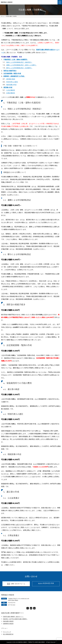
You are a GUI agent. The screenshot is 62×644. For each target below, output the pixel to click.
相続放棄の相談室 (8, 621)
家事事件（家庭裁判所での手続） (14, 76)
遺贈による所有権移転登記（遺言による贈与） (22, 65)
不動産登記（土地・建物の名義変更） (16, 59)
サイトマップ (7, 632)
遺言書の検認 (11, 79)
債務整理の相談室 (8, 624)
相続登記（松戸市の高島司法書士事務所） (15, 619)
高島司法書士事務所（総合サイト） (13, 617)
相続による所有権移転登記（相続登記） (19, 62)
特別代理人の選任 (12, 82)
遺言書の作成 (8, 87)
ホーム (2, 16)
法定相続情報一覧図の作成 (12, 73)
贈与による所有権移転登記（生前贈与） (19, 68)
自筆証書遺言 (11, 93)
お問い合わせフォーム (16, 584)
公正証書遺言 (11, 90)
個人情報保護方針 (8, 634)
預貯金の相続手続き (10, 71)
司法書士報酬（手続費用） (12, 16)
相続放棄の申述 (11, 85)
